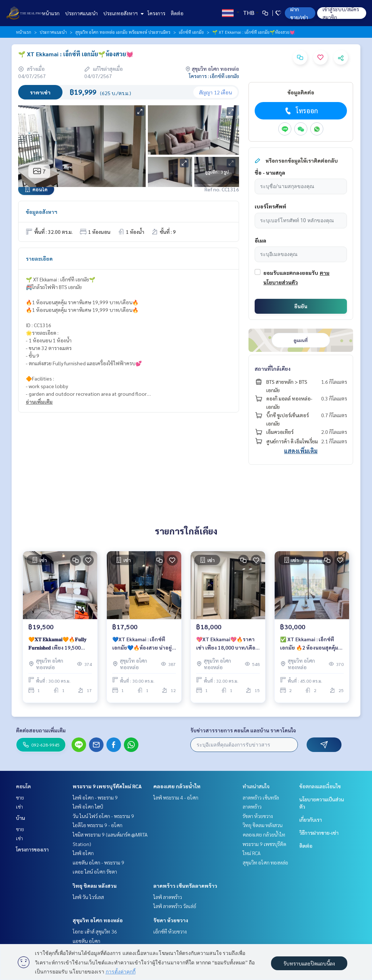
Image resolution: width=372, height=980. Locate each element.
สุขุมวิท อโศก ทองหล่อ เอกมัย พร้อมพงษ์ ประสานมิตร (123, 32)
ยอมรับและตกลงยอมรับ (291, 273)
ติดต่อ (177, 13)
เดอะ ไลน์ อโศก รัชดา (95, 871)
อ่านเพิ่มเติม (39, 402)
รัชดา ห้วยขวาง (171, 920)
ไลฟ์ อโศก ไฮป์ (88, 806)
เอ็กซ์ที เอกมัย (191, 32)
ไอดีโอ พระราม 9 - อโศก (98, 825)
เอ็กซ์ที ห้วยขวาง (170, 931)
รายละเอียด (39, 259)
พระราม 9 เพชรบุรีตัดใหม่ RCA (107, 786)
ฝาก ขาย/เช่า (299, 13)
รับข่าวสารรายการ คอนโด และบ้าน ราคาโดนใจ (243, 730)
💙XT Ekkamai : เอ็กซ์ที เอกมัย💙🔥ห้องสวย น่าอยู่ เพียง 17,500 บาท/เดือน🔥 (142, 646)
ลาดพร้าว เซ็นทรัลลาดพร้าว (185, 886)
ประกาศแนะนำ (81, 13)
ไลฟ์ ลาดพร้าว (168, 897)
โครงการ (156, 13)
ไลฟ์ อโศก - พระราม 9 (95, 797)
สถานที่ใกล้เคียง (273, 369)
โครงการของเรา (32, 849)
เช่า (19, 806)
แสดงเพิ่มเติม (301, 451)
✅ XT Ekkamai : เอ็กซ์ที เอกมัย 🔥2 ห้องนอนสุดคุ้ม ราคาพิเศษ (309, 646)
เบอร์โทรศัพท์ (270, 206)
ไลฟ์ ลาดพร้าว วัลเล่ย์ (175, 906)
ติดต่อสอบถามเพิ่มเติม (41, 730)
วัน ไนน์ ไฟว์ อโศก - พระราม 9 (103, 816)
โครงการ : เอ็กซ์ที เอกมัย (214, 76)
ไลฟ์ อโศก (83, 853)
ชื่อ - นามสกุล (270, 172)
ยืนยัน (301, 306)
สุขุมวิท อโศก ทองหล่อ (98, 920)
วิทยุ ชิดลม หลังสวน (95, 886)
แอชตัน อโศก (86, 941)
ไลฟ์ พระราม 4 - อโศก (176, 797)
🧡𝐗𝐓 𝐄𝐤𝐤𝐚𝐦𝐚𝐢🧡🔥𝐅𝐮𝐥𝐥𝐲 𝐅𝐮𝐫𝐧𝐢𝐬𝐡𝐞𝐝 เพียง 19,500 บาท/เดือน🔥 (57, 646)
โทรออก (301, 111)
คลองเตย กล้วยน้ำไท (177, 786)
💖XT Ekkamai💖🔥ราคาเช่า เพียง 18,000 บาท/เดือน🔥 (227, 646)
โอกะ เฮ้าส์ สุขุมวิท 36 (95, 931)
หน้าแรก (51, 13)
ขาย (20, 797)
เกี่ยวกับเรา (311, 820)
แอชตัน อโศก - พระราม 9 (98, 862)
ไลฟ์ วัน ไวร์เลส (88, 897)
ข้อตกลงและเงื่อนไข (320, 786)
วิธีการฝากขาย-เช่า (319, 833)
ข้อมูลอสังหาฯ (42, 212)
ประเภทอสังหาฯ (123, 13)
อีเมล (260, 240)
